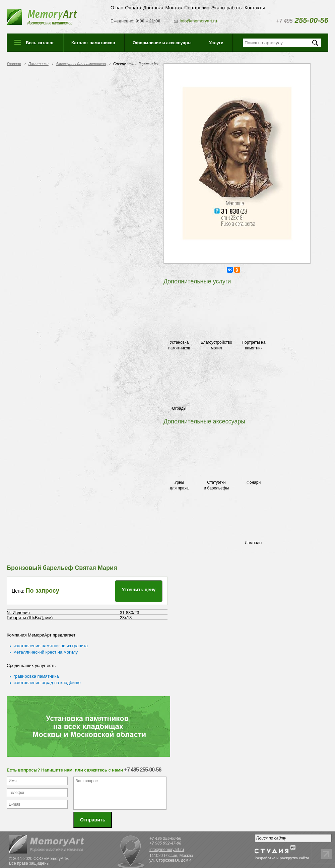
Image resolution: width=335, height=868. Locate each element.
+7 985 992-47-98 (165, 840)
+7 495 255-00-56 (165, 835)
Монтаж (174, 8)
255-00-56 (302, 20)
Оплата (133, 8)
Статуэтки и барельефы (217, 485)
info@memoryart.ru (198, 21)
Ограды (179, 408)
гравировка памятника (36, 676)
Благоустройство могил (216, 345)
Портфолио (197, 8)
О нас (117, 8)
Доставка (153, 8)
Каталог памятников (93, 43)
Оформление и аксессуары (162, 43)
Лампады (254, 543)
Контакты (255, 8)
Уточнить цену (139, 590)
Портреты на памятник (253, 345)
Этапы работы (227, 8)
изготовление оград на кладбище (47, 683)
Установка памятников (179, 345)
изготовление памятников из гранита (51, 646)
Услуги (216, 43)
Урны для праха (179, 485)
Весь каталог (40, 43)
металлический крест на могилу (46, 652)
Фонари (254, 482)
